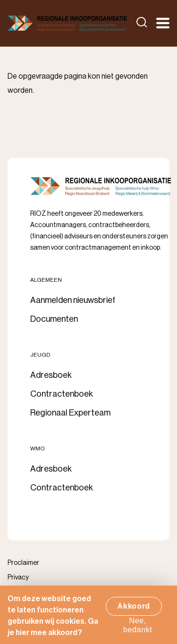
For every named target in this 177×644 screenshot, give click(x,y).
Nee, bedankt (138, 629)
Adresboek (51, 375)
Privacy (18, 578)
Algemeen (46, 280)
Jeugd (40, 355)
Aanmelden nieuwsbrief (73, 300)
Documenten (54, 319)
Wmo (38, 448)
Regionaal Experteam (70, 413)
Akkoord (134, 610)
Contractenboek (62, 394)
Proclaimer (23, 563)
